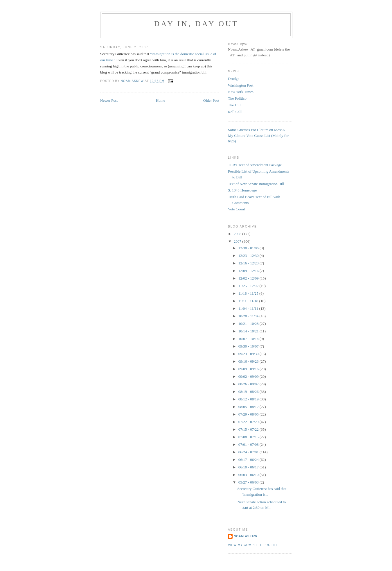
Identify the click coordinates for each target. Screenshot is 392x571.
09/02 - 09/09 (249, 376)
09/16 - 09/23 (249, 361)
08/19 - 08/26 (249, 392)
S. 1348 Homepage (242, 190)
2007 (238, 241)
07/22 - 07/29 (249, 422)
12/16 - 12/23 (249, 263)
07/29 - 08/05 (249, 414)
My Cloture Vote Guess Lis (249, 136)
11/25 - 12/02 (249, 286)
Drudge (234, 79)
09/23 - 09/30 (249, 354)
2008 (238, 234)
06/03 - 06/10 (249, 475)
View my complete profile (253, 545)
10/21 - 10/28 (249, 324)
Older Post (211, 100)
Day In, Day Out (196, 24)
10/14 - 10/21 (249, 331)
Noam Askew (246, 536)
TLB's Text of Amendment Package (255, 165)
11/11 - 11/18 (249, 301)
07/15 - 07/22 (249, 429)
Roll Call (235, 112)
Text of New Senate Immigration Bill (256, 184)
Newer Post (109, 100)
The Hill (234, 105)
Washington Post (241, 85)
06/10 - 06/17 (249, 467)
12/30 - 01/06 (249, 248)
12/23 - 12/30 (249, 256)
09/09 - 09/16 (249, 369)
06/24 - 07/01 (249, 452)
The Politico (237, 98)
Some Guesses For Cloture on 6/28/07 (257, 130)
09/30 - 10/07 (249, 346)
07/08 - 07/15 (249, 437)
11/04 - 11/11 (249, 308)
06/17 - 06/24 (249, 460)
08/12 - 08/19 (249, 399)
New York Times (241, 92)
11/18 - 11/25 (249, 293)
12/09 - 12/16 (249, 271)
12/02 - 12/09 (249, 278)
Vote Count (237, 209)
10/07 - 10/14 (249, 339)
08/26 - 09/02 (249, 384)
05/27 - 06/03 (249, 482)
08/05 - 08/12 (249, 407)
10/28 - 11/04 (249, 316)
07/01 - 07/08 (249, 444)
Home (161, 100)
